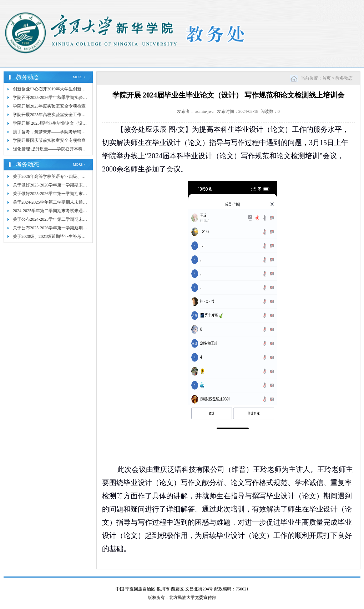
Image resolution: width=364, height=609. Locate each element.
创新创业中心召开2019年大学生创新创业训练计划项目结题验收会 (75, 89)
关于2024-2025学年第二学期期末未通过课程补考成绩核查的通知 (74, 202)
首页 (327, 78)
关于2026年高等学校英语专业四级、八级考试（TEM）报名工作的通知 (79, 176)
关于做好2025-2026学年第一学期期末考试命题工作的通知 (67, 194)
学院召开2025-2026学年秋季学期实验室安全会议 (59, 98)
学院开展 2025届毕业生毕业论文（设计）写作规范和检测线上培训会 (78, 123)
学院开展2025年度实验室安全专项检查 (49, 106)
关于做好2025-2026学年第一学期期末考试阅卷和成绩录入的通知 (74, 185)
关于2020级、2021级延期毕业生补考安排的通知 (58, 236)
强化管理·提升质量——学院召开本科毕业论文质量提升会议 (69, 149)
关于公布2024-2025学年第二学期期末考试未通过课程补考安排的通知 (78, 219)
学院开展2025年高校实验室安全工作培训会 (54, 115)
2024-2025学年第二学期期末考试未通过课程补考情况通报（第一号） (78, 211)
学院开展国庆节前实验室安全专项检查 (49, 140)
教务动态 (344, 78)
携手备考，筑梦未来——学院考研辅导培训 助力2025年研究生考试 (75, 132)
